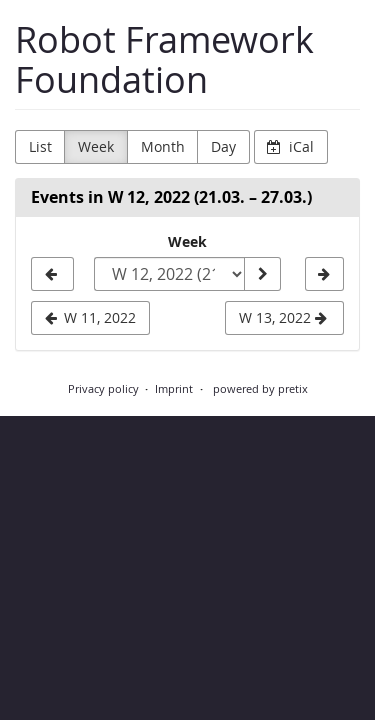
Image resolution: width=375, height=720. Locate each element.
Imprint (174, 388)
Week (96, 146)
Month (163, 146)
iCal (290, 146)
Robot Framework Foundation (164, 59)
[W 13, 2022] (324, 274)
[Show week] (262, 274)
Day (223, 146)
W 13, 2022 (283, 317)
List (40, 146)
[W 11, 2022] (52, 274)
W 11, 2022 (91, 317)
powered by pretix (260, 388)
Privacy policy (103, 388)
